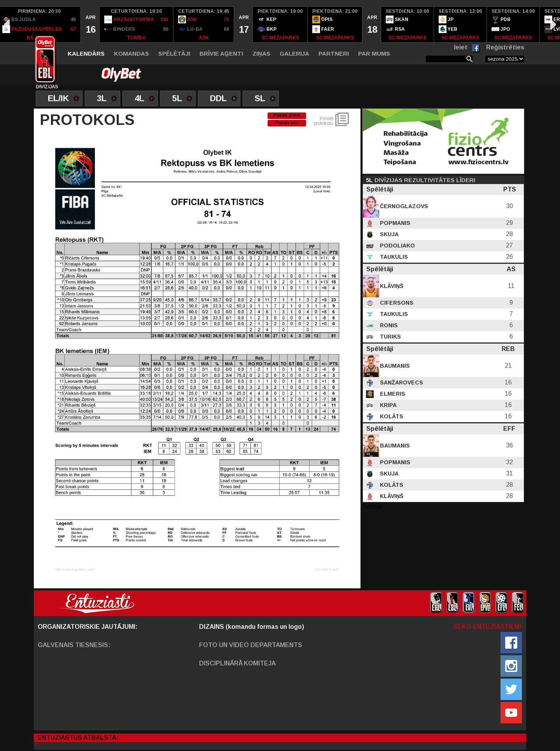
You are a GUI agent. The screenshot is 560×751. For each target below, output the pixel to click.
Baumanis (394, 366)
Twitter (372, 507)
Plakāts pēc (287, 123)
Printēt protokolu (324, 121)
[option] (90, 25)
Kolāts (391, 416)
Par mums (374, 54)
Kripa (388, 405)
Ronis (388, 325)
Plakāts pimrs (287, 115)
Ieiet (461, 47)
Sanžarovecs (401, 383)
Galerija (294, 54)
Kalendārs (86, 54)
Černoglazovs (403, 206)
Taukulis (393, 257)
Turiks (390, 337)
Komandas (131, 54)
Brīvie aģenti (221, 54)
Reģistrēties (505, 47)
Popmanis (394, 223)
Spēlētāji (174, 54)
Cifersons (396, 303)
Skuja (388, 234)
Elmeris (392, 394)
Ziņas (261, 54)
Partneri (334, 54)
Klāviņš (391, 286)
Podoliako (397, 246)
